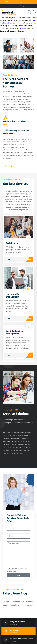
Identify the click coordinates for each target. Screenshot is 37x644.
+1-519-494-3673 (16, 630)
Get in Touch (17, 18)
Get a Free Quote (20, 28)
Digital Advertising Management (15, 332)
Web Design (12, 243)
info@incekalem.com (18, 622)
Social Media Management (13, 296)
